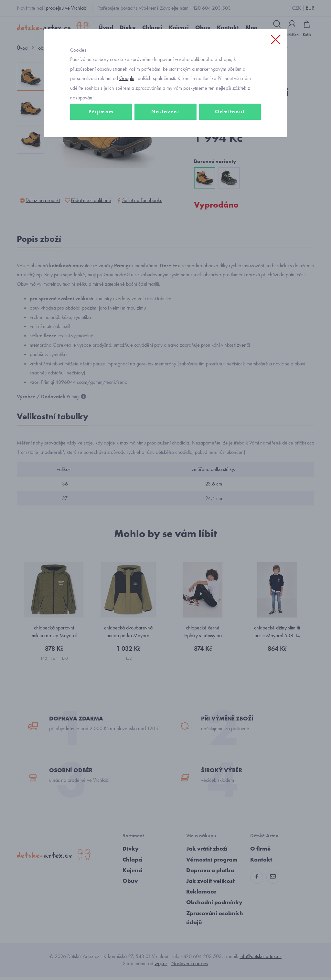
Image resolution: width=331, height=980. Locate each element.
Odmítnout (230, 115)
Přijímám (101, 115)
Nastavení (165, 115)
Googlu (127, 82)
